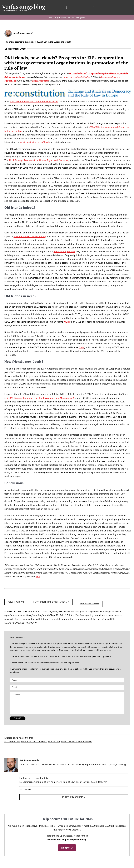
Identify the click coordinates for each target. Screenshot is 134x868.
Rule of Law (54, 741)
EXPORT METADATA (89, 604)
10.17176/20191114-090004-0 (21, 623)
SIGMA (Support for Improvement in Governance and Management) (40, 398)
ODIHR (68, 322)
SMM (82, 347)
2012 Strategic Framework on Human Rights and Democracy (39, 160)
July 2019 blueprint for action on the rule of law (34, 101)
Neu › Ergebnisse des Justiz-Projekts (67, 17)
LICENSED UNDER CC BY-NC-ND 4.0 (51, 602)
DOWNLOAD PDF (16, 602)
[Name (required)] (67, 680)
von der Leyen (85, 741)
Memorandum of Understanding (30, 236)
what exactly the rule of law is (35, 142)
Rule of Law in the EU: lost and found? (54, 42)
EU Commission (12, 741)
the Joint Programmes (64, 251)
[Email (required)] (67, 687)
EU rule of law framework (34, 741)
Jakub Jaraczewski (23, 33)
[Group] (24, 6)
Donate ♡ (67, 848)
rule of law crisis (69, 741)
